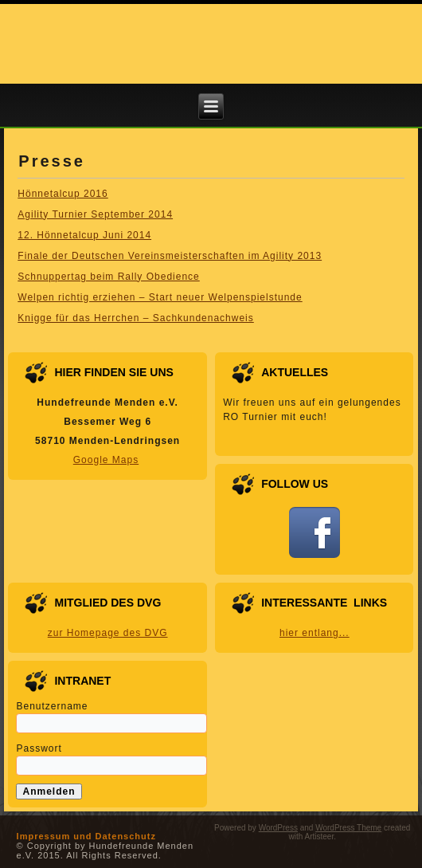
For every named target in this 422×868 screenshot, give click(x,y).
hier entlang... (315, 633)
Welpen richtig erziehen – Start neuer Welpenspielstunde (160, 297)
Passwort (39, 748)
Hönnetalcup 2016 (63, 194)
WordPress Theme (348, 828)
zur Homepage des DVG (108, 633)
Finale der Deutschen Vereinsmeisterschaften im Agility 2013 (170, 256)
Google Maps (106, 460)
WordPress (278, 828)
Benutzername (52, 706)
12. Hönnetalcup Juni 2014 (84, 235)
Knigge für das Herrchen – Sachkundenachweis (136, 318)
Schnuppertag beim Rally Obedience (108, 277)
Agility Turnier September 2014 (95, 214)
